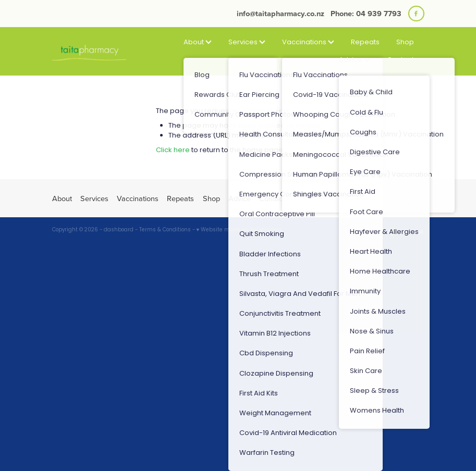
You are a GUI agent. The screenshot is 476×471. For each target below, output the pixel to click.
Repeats (365, 42)
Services (247, 42)
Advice (355, 60)
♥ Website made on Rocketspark (240, 230)
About (198, 42)
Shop (405, 42)
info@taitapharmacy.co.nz (280, 13)
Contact (400, 60)
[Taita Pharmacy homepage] (89, 52)
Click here (173, 150)
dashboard (119, 230)
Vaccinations (308, 42)
